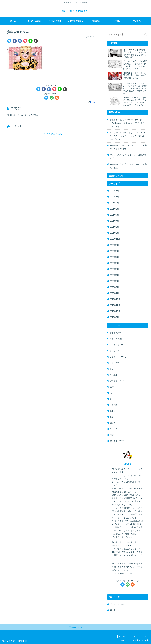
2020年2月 (114, 287)
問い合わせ (115, 610)
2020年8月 (114, 251)
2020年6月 (114, 263)
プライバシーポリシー (119, 357)
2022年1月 (114, 197)
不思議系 (114, 375)
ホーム (113, 637)
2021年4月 (114, 221)
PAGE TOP (75, 628)
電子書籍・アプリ (117, 441)
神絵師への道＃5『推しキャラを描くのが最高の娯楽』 (128, 166)
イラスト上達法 (116, 339)
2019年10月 (115, 311)
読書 (112, 435)
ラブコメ (114, 369)
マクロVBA (115, 363)
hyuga (128, 464)
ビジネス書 (115, 351)
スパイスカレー (116, 345)
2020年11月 (115, 239)
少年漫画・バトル (117, 381)
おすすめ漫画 (115, 333)
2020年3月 (114, 281)
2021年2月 (114, 233)
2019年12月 (115, 299)
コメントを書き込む (52, 133)
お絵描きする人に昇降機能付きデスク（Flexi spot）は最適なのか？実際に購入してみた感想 (128, 123)
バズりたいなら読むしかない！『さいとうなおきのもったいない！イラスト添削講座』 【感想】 (128, 136)
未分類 (113, 393)
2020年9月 (114, 245)
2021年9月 (114, 203)
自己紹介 (114, 429)
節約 (112, 417)
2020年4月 (114, 275)
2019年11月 (115, 305)
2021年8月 (114, 209)
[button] (36, 41)
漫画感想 (114, 405)
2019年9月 (114, 317)
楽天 (112, 399)
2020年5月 (114, 269)
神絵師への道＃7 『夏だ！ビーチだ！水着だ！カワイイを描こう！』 (128, 147)
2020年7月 (114, 257)
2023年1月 (114, 191)
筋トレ (113, 411)
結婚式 (113, 423)
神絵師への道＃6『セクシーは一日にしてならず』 (128, 157)
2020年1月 (114, 293)
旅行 (112, 387)
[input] (128, 35)
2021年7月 (114, 215)
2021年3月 (114, 227)
